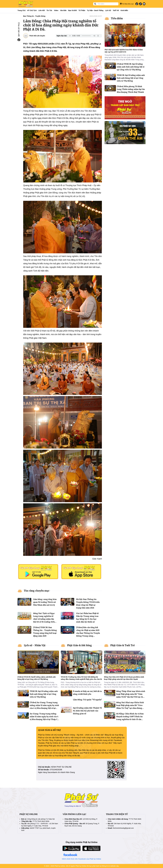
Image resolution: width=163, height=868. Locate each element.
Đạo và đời (73, 10)
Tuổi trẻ (116, 10)
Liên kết (42, 10)
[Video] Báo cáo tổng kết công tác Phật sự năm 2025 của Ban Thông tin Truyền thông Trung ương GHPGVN (88, 633)
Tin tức (49, 10)
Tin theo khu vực (127, 4)
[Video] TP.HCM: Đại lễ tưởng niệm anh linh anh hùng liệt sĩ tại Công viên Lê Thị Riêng (131, 67)
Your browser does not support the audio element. (84, 36)
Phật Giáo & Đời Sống (79, 645)
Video (56, 10)
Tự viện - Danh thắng (95, 10)
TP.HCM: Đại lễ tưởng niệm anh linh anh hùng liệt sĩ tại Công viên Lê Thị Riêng (131, 78)
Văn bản (63, 10)
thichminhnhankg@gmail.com (123, 828)
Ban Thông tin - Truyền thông (34, 16)
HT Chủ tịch (32, 10)
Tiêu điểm (117, 18)
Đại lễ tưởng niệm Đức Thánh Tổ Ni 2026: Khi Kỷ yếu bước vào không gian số (87, 711)
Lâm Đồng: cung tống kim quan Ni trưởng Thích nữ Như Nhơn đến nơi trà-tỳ (45, 602)
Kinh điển (124, 10)
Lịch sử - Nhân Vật (35, 645)
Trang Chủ (22, 10)
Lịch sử (108, 10)
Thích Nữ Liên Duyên (37, 36)
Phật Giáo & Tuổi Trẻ (123, 645)
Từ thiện (82, 10)
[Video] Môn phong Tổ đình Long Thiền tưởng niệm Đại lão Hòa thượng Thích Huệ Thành (131, 89)
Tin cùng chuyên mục (37, 591)
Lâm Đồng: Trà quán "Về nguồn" (87, 700)
